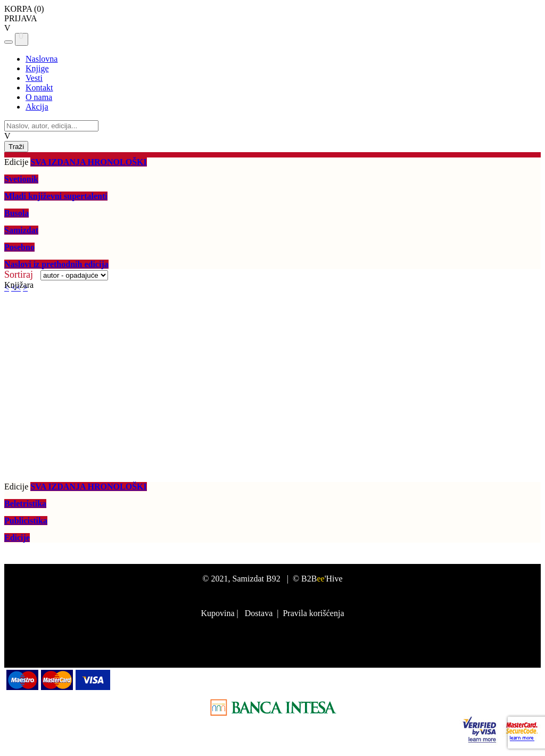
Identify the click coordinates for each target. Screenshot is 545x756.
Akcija (37, 107)
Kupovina (217, 613)
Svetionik (21, 179)
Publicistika (26, 521)
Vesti (34, 78)
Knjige (37, 68)
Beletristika (25, 504)
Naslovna (42, 59)
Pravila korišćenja (313, 613)
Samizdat (21, 230)
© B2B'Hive (318, 579)
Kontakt (39, 88)
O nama (39, 97)
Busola (16, 213)
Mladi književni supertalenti (56, 196)
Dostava (259, 613)
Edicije (17, 538)
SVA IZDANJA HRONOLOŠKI (88, 162)
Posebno (19, 247)
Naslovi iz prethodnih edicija (56, 264)
